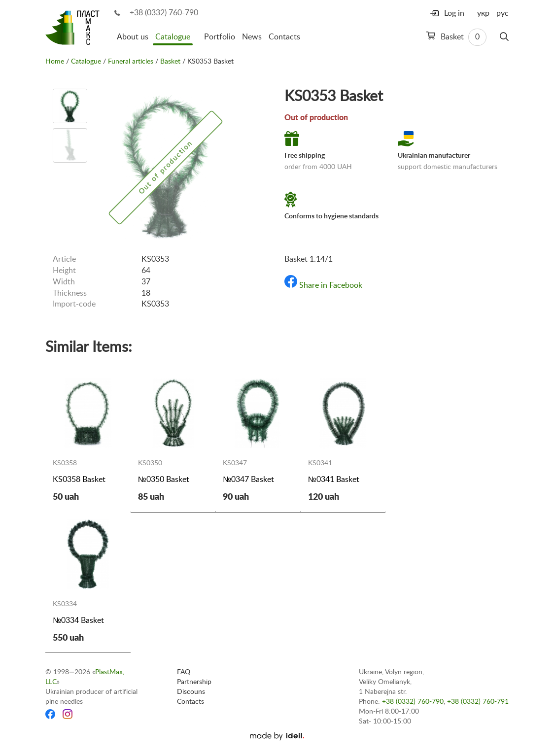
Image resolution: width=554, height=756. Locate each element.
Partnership (194, 682)
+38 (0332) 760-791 (478, 702)
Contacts (284, 37)
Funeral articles (131, 62)
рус (502, 13)
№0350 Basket (164, 480)
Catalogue (173, 37)
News (252, 37)
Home (55, 62)
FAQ (184, 672)
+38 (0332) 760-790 (164, 13)
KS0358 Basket (79, 480)
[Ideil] (277, 736)
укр (483, 13)
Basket (456, 37)
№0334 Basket (78, 620)
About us (133, 37)
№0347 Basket (248, 480)
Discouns (191, 692)
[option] (70, 106)
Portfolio (220, 37)
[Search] (504, 37)
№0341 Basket (334, 480)
